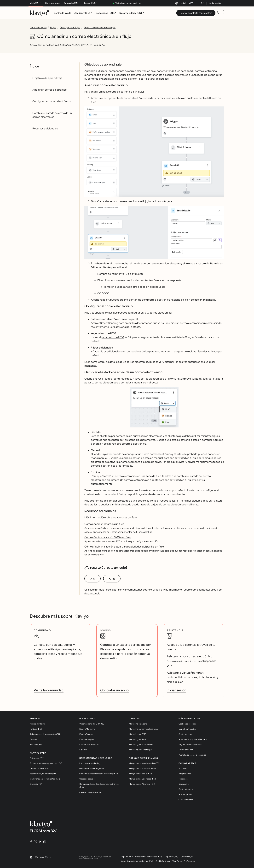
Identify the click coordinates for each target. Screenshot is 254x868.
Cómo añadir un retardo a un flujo (104, 524)
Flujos (53, 28)
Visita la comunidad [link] (49, 690)
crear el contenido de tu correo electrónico (145, 300)
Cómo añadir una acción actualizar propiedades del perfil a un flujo (124, 547)
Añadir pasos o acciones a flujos (100, 28)
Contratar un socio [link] (114, 690)
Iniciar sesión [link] (176, 690)
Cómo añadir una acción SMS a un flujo (108, 537)
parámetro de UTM (113, 337)
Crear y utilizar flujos (70, 28)
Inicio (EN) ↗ (36, 3)
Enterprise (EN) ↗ (72, 3)
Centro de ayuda (53, 3)
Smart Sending (109, 323)
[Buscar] (202, 3)
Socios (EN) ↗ (91, 3)
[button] (154, 152)
